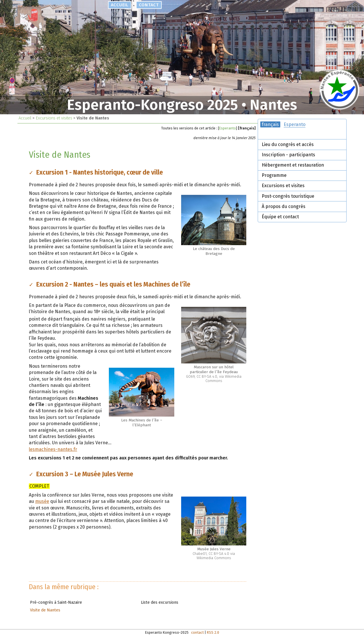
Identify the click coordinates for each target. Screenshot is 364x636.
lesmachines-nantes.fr (53, 449)
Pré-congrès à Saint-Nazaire (56, 602)
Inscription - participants (288, 155)
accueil (120, 5)
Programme (274, 175)
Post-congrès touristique (288, 196)
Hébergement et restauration (293, 165)
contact (149, 5)
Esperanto (228, 128)
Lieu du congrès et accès (288, 144)
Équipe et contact (280, 217)
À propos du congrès (284, 206)
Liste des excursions (160, 602)
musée (42, 501)
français (270, 124)
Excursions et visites (54, 118)
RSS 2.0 (213, 632)
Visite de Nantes (45, 610)
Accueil (25, 118)
